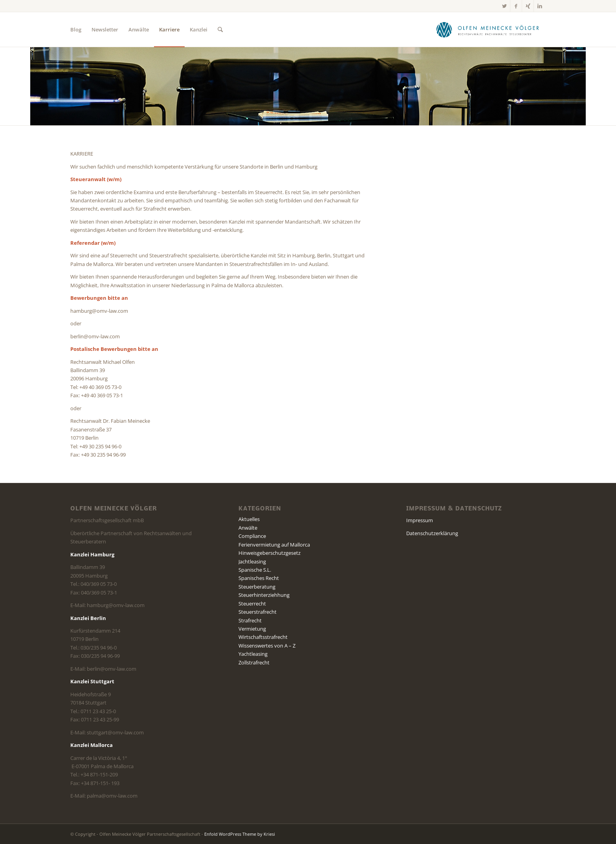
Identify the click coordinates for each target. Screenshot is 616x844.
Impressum (420, 520)
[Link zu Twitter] (504, 6)
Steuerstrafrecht (258, 612)
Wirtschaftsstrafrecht (263, 637)
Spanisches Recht (259, 578)
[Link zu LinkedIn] (540, 6)
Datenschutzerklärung (432, 533)
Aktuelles (249, 519)
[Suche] (220, 29)
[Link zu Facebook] (516, 6)
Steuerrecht (252, 604)
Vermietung (252, 629)
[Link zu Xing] (528, 6)
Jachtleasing (252, 561)
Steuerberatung (257, 587)
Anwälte (248, 528)
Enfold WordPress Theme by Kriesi (240, 834)
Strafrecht (250, 620)
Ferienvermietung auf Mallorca (274, 545)
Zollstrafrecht (254, 662)
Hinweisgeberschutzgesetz (269, 553)
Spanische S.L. (255, 570)
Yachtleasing (253, 654)
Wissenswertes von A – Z (267, 646)
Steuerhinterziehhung (264, 595)
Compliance (252, 536)
